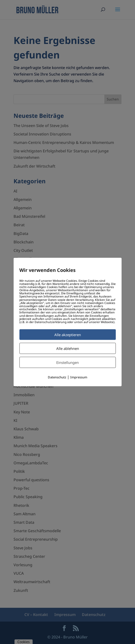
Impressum (79, 377)
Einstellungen (67, 362)
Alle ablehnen (68, 348)
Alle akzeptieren (68, 335)
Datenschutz (57, 377)
